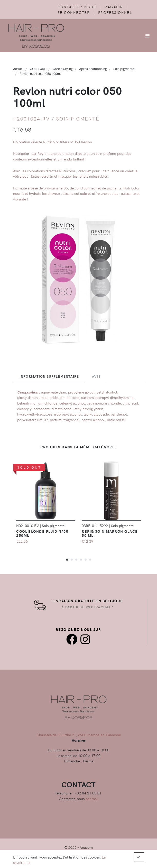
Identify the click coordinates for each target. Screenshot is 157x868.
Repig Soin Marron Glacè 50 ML (110, 533)
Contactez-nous (77, 7)
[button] (67, 559)
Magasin (114, 7)
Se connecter (74, 12)
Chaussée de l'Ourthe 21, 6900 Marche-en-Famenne (79, 735)
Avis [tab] (96, 376)
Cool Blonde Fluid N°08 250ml (42, 533)
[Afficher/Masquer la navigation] (147, 36)
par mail (92, 799)
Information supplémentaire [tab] (49, 376)
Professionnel (115, 12)
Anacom (86, 847)
